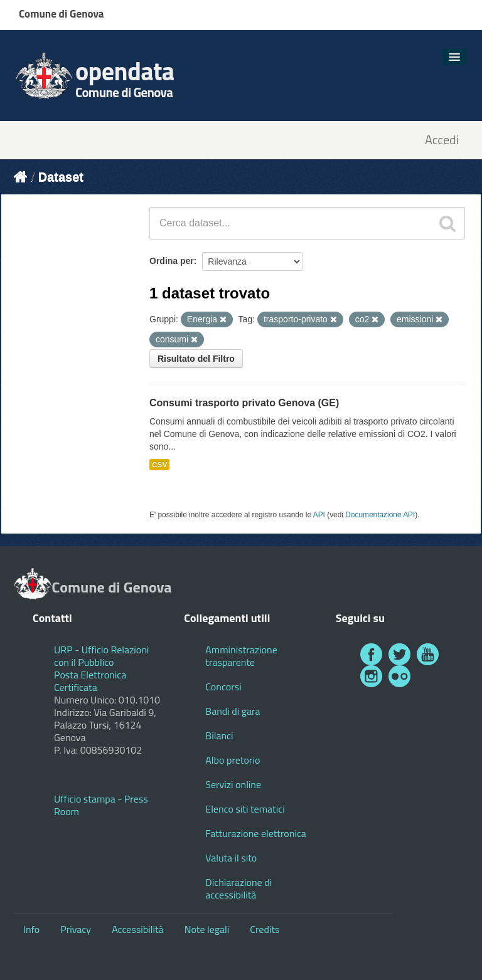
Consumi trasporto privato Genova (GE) (244, 403)
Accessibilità (137, 929)
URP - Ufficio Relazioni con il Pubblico (101, 656)
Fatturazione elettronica (256, 833)
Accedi (442, 140)
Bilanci (219, 735)
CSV (159, 465)
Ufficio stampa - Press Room (101, 805)
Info (31, 929)
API (319, 515)
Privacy (76, 929)
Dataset (61, 177)
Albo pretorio (233, 760)
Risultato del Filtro (196, 359)
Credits (265, 929)
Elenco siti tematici (245, 809)
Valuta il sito (231, 858)
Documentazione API (380, 515)
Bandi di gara (233, 711)
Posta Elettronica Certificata (90, 681)
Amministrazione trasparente (241, 656)
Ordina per (172, 261)
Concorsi (223, 687)
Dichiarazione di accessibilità (238, 888)
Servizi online (233, 784)
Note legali (207, 929)
